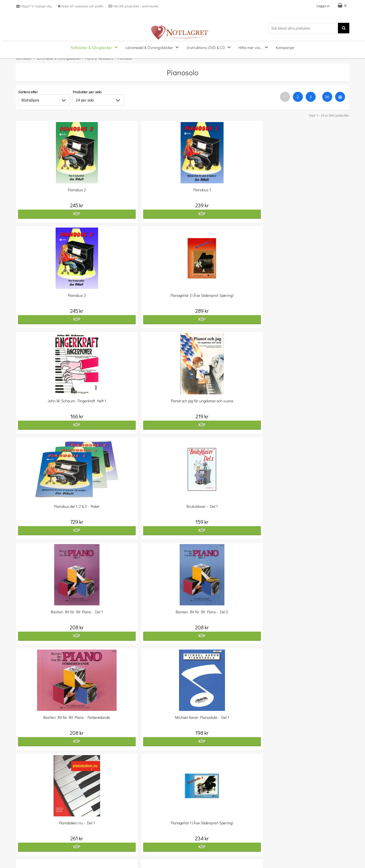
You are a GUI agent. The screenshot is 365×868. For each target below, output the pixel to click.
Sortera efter (28, 92)
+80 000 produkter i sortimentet (133, 6)
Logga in (323, 6)
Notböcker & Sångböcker (96, 47)
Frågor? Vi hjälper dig (34, 6)
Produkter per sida (87, 92)
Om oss (22, 832)
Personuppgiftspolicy (33, 849)
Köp (56, 214)
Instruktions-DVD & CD (210, 47)
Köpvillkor (24, 841)
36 (327, 97)
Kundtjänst (25, 823)
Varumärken (26, 858)
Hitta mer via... (255, 47)
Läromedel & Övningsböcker (154, 47)
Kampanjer (285, 47)
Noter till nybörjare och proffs (80, 6)
